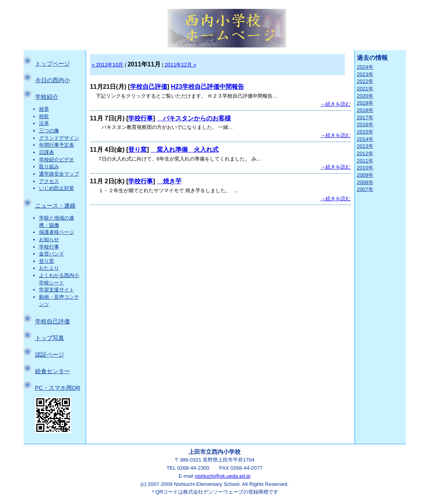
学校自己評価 (53, 321)
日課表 (47, 152)
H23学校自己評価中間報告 (208, 87)
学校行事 (49, 247)
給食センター (53, 371)
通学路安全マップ (59, 174)
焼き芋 (169, 181)
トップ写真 (50, 338)
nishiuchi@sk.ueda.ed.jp (223, 476)
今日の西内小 (53, 80)
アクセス (49, 181)
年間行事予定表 (57, 145)
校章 (44, 109)
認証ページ (50, 355)
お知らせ (49, 239)
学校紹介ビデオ (57, 160)
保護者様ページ (57, 232)
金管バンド (52, 254)
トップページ (53, 64)
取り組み (49, 167)
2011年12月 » (180, 65)
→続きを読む (336, 104)
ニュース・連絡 (55, 206)
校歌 (44, 116)
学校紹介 (47, 97)
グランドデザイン (59, 138)
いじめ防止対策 (57, 188)
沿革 (44, 123)
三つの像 (49, 131)
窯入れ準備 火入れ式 (185, 150)
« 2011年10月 (108, 65)
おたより (49, 268)
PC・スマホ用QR (58, 388)
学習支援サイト (57, 290)
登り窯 (47, 261)
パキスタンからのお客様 (194, 118)
